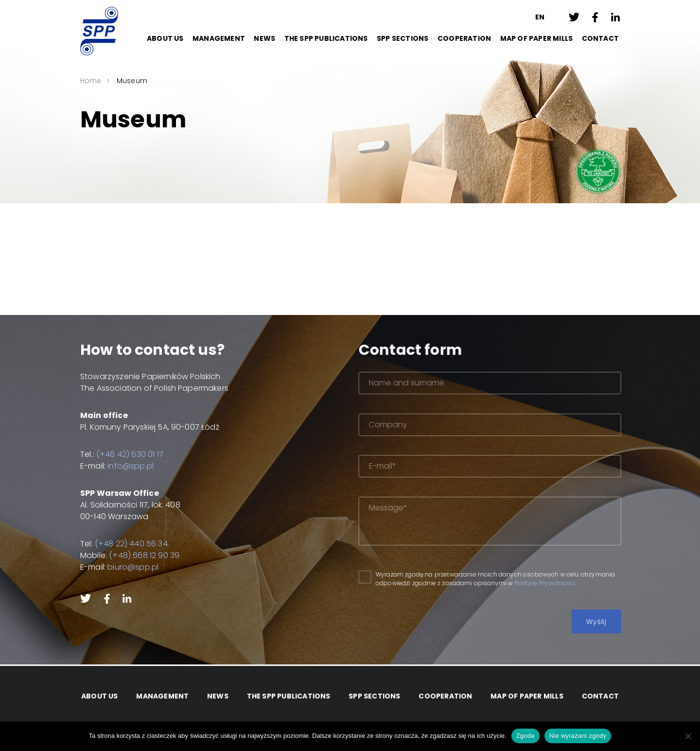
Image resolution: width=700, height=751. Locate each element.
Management (219, 38)
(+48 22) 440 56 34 (123, 544)
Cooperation (464, 38)
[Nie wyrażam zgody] (688, 736)
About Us (165, 38)
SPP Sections (402, 38)
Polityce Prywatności (568, 583)
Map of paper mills (537, 38)
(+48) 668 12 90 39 (136, 555)
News (264, 38)
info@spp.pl (123, 466)
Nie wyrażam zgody (578, 736)
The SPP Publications (326, 38)
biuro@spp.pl (125, 567)
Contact (600, 38)
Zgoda (525, 736)
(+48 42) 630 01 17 (122, 454)
